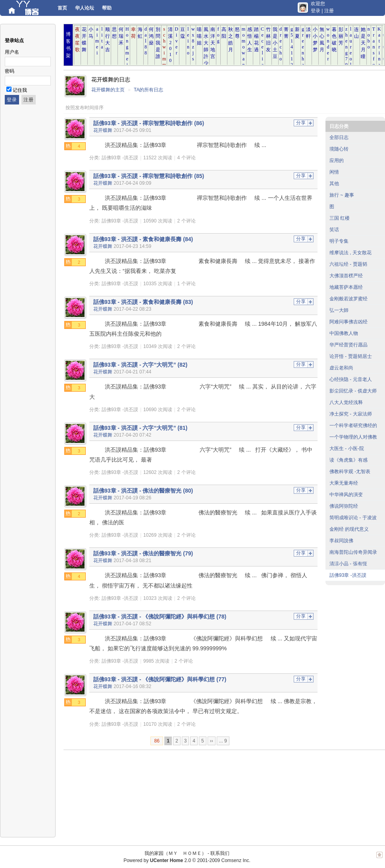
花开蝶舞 (103, 130)
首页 (62, 8)
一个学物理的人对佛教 (353, 437)
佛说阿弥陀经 (344, 506)
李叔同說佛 (341, 541)
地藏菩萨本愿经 (346, 287)
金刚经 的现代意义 (349, 529)
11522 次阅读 (158, 158)
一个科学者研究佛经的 (353, 425)
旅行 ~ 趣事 (342, 195)
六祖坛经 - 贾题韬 (348, 264)
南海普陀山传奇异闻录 (353, 552)
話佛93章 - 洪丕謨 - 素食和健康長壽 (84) (143, 239)
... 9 (223, 741)
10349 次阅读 (158, 346)
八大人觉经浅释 (346, 402)
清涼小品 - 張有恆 (348, 564)
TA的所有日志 (148, 90)
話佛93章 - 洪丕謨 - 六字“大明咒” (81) (140, 428)
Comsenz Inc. (236, 860)
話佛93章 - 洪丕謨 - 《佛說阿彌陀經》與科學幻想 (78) (160, 617)
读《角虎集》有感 (348, 460)
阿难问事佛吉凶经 (348, 322)
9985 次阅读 (156, 661)
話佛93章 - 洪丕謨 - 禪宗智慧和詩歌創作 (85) (149, 176)
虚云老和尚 (341, 368)
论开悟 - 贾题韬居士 (351, 356)
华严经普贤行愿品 (348, 345)
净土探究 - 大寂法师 (351, 414)
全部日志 (339, 137)
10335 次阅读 (158, 284)
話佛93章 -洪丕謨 (120, 158)
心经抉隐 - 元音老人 (351, 379)
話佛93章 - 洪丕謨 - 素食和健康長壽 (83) (143, 302)
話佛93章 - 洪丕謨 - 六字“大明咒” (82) (140, 365)
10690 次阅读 (158, 410)
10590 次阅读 (158, 221)
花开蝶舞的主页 (108, 90)
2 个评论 (187, 221)
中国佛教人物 (344, 333)
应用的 (337, 160)
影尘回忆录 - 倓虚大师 (353, 391)
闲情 (334, 172)
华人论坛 (85, 8)
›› (212, 741)
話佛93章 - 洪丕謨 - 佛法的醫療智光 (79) (143, 553)
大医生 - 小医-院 (347, 448)
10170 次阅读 (158, 724)
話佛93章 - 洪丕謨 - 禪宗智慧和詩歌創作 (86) (149, 123)
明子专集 (339, 241)
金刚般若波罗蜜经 (348, 299)
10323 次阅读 (158, 598)
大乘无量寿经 (344, 483)
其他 (334, 184)
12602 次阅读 (158, 472)
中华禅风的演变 (346, 495)
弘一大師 (339, 310)
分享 (301, 123)
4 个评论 (187, 158)
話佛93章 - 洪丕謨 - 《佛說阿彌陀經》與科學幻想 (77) (160, 679)
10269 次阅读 (158, 535)
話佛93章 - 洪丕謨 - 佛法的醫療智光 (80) (143, 491)
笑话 (334, 230)
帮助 (107, 8)
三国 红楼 (340, 218)
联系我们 (220, 853)
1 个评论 (187, 284)
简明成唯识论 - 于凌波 (353, 518)
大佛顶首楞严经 (346, 276)
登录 (316, 11)
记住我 (20, 90)
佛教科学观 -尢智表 (350, 472)
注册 (329, 11)
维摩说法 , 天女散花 (350, 253)
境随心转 (339, 149)
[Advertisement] (106, 794)
